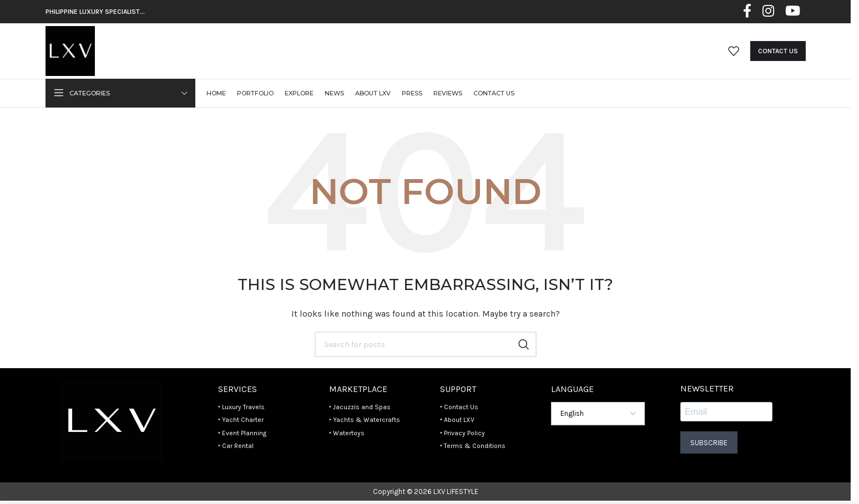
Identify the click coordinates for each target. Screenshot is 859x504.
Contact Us (778, 52)
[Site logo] (71, 51)
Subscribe (709, 444)
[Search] (426, 347)
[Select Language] (598, 416)
